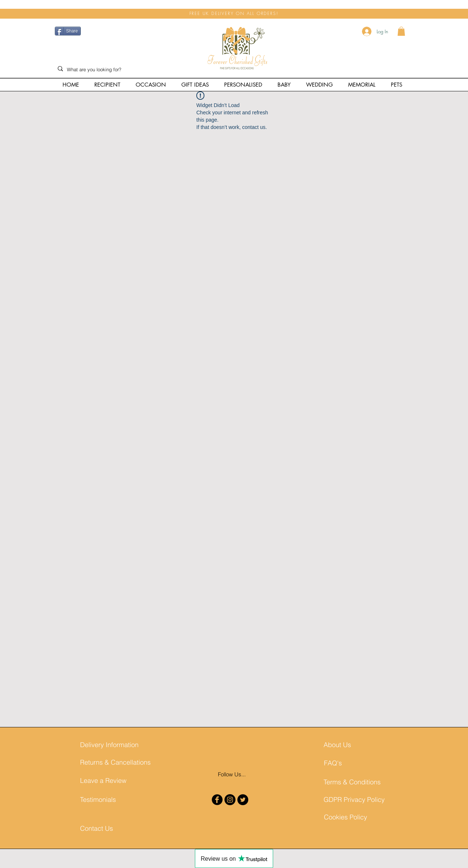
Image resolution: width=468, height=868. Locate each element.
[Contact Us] (98, 828)
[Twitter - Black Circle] (243, 800)
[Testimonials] (107, 800)
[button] (401, 31)
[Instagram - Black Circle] (230, 800)
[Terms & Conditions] (352, 782)
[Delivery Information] (109, 745)
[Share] (68, 31)
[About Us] (350, 745)
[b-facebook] (217, 800)
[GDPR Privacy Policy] (354, 800)
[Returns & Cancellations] (115, 762)
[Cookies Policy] (351, 817)
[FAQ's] (351, 763)
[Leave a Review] (107, 781)
